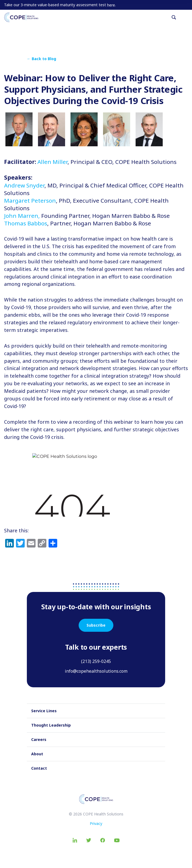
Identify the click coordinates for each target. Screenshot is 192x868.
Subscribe (96, 625)
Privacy (96, 823)
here (111, 5)
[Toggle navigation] (186, 17)
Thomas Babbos (26, 223)
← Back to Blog (41, 59)
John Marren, (22, 216)
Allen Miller (52, 162)
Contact (39, 768)
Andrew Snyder (24, 185)
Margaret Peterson (30, 200)
